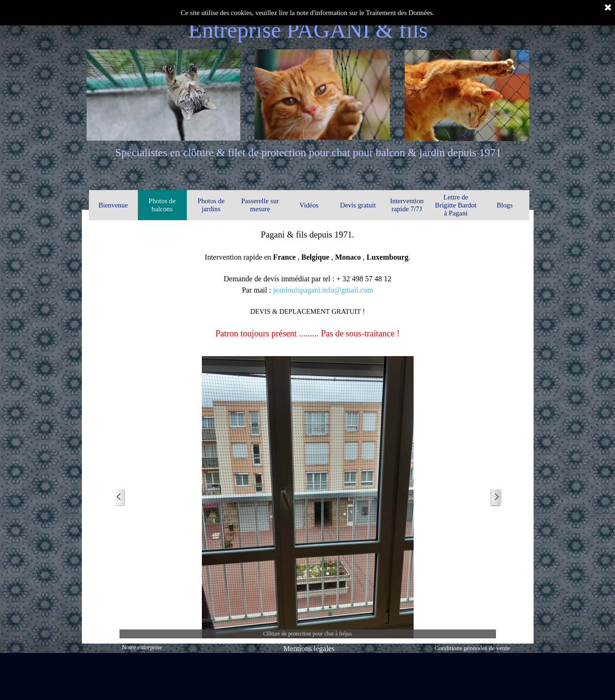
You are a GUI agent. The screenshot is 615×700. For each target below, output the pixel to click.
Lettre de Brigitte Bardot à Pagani (455, 205)
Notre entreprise (142, 647)
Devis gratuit (358, 205)
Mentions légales (309, 648)
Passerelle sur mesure (260, 205)
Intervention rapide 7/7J (407, 205)
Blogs (504, 205)
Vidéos (309, 205)
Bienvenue (113, 205)
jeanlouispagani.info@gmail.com (323, 290)
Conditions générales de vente (472, 648)
